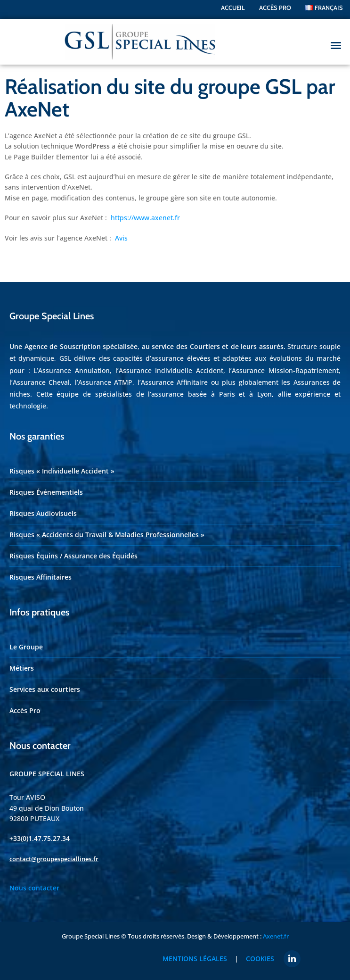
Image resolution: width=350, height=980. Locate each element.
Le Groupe (26, 641)
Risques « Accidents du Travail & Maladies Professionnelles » (107, 528)
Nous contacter (34, 882)
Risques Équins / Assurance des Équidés (73, 550)
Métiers (22, 662)
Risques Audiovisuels (43, 507)
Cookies (260, 952)
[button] (336, 45)
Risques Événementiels (46, 486)
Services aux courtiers (45, 683)
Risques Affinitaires (41, 571)
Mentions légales (198, 952)
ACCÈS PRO (275, 8)
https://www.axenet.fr (145, 212)
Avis (121, 231)
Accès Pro (25, 704)
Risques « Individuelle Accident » (62, 465)
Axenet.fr (276, 930)
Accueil (233, 8)
